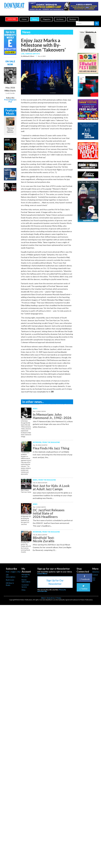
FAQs (24, 590)
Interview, (37, 442)
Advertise (96, 572)
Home (24, 19)
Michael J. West (29, 56)
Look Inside (10, 93)
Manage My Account (26, 576)
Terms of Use (51, 598)
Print (6, 100)
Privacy (59, 598)
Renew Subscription (26, 581)
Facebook (84, 578)
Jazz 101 (94, 579)
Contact (95, 575)
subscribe (12, 19)
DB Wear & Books (10, 584)
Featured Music (11, 112)
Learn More (42, 574)
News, (36, 480)
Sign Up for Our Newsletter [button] (55, 582)
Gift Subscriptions (11, 576)
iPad (10, 102)
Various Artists (32, 54)
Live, (23, 54)
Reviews (73, 19)
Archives (60, 19)
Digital (13, 100)
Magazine (47, 19)
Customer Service (25, 586)
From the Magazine (51, 442)
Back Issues (10, 580)
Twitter (83, 587)
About (43, 598)
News (35, 19)
